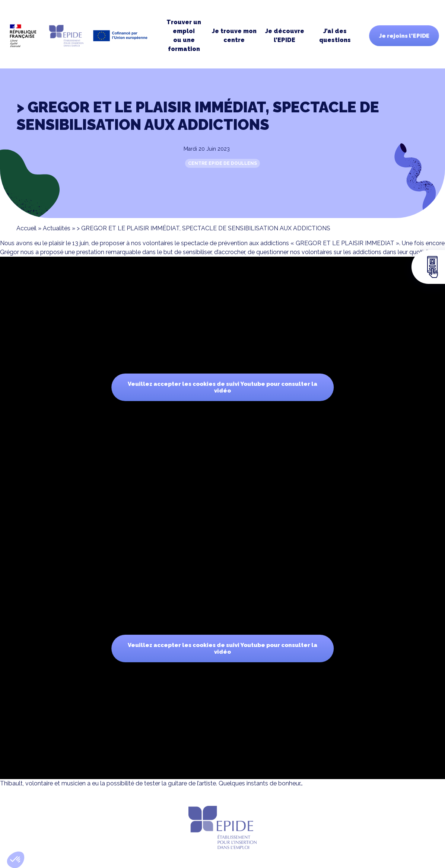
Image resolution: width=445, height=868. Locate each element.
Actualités (57, 228)
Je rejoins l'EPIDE (404, 36)
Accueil (26, 228)
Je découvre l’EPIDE (285, 36)
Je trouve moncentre (234, 36)
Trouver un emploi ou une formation (184, 36)
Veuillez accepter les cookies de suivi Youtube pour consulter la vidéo (222, 387)
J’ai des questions (335, 36)
